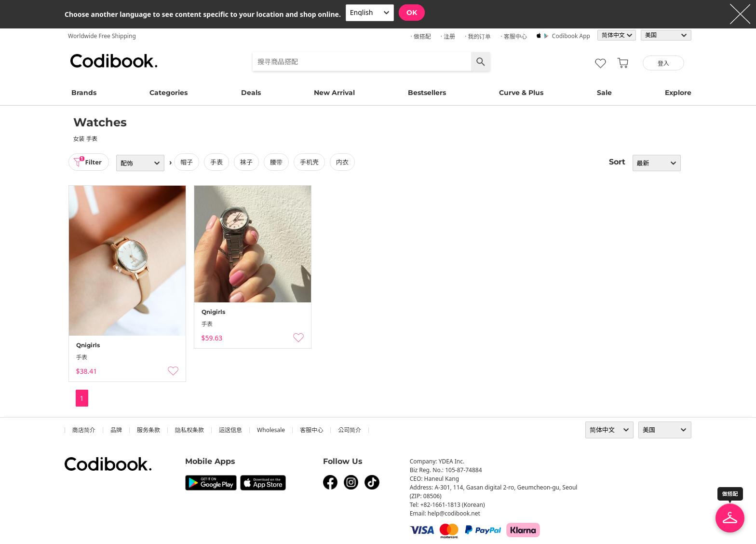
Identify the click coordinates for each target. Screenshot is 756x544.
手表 (219, 162)
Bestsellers (427, 93)
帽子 (189, 162)
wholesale (271, 430)
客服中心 (311, 430)
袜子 (249, 162)
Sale (604, 93)
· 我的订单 (478, 36)
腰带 (279, 162)
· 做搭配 (420, 36)
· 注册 (448, 36)
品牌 (116, 430)
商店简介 (84, 430)
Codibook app (571, 36)
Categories (169, 93)
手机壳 (312, 162)
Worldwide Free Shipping (102, 36)
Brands (84, 93)
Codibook (114, 61)
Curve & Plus (521, 93)
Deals (251, 93)
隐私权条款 (189, 430)
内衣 (345, 162)
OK (412, 13)
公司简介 (350, 430)
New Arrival (334, 93)
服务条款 (148, 430)
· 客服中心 (513, 36)
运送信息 (230, 430)
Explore (678, 93)
